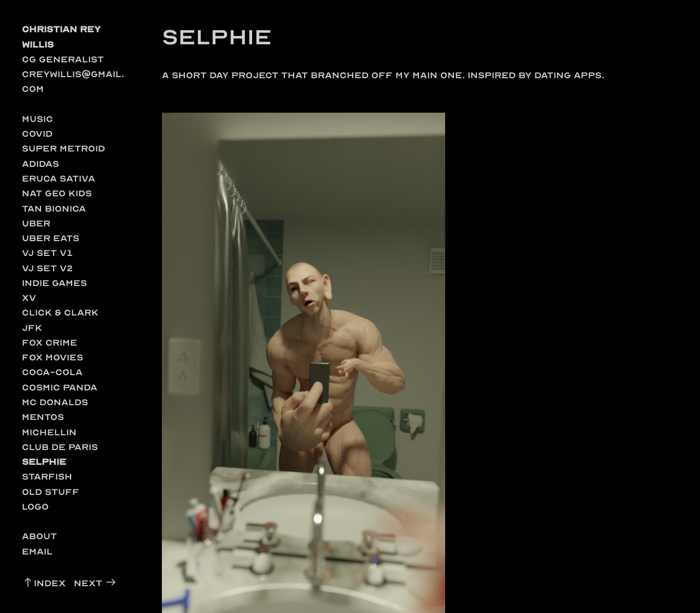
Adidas (40, 164)
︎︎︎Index (44, 583)
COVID (37, 134)
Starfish (47, 477)
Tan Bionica (54, 209)
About (39, 536)
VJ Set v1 (48, 253)
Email (37, 551)
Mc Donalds (55, 402)
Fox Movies (52, 357)
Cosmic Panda (60, 387)
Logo (35, 507)
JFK (32, 328)
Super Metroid (63, 148)
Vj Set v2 (48, 268)
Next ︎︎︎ (95, 583)
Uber (36, 223)
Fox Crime (49, 343)
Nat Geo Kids (57, 193)
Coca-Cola (52, 372)
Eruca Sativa (59, 179)
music (37, 119)
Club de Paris (60, 447)
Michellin (49, 432)
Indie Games (54, 283)
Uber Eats (51, 238)
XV (29, 298)
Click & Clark (60, 313)
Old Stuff (51, 492)
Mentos (43, 417)
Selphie (44, 462)
